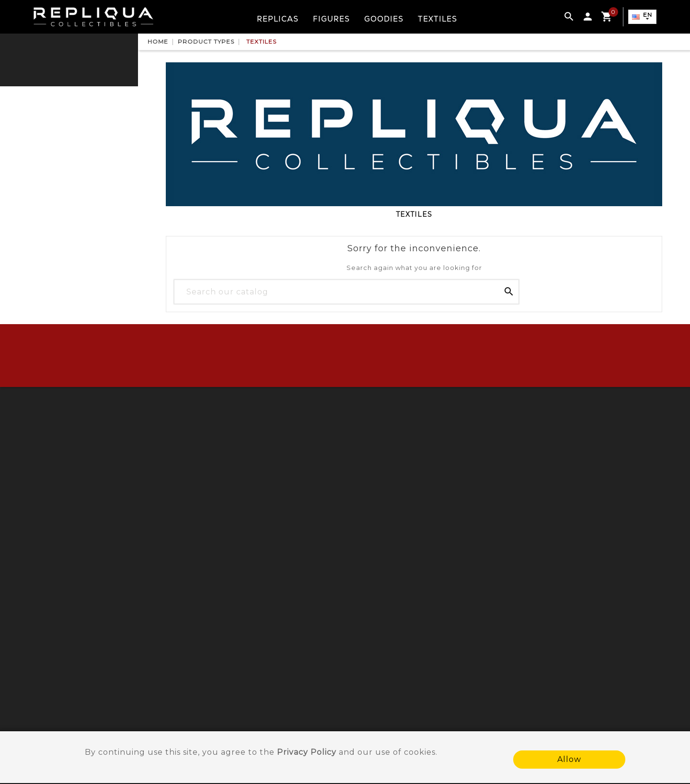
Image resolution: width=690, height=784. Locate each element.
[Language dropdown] (642, 17)
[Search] (346, 292)
